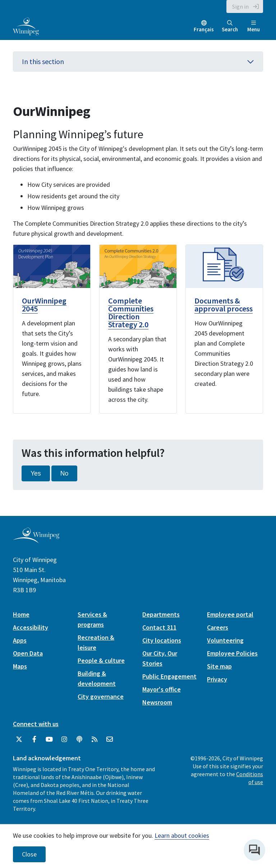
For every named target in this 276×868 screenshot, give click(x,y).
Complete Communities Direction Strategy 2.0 (131, 312)
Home (21, 614)
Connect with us (36, 724)
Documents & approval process (224, 305)
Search (230, 26)
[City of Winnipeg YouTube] (49, 739)
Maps (20, 666)
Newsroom (157, 702)
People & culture (101, 660)
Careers (218, 627)
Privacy (217, 679)
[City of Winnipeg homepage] (36, 541)
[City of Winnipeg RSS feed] (95, 739)
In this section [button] (138, 61)
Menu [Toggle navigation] (254, 26)
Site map (219, 666)
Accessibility (31, 627)
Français (204, 29)
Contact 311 (159, 627)
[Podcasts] (79, 739)
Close (29, 854)
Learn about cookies (182, 835)
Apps (20, 640)
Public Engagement (169, 676)
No (65, 473)
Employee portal (230, 614)
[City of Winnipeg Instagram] (64, 739)
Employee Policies (232, 653)
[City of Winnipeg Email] (110, 739)
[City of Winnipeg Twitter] (19, 739)
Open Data (28, 653)
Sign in (240, 6)
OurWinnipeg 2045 (44, 305)
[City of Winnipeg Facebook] (34, 739)
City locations (162, 640)
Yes (36, 473)
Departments (161, 614)
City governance (101, 696)
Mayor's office (162, 689)
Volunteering (225, 640)
